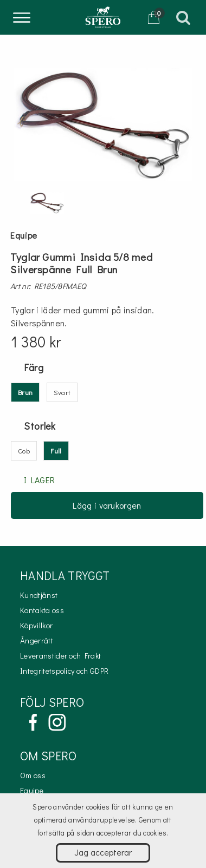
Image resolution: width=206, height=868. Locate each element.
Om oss (33, 775)
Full (56, 451)
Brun (25, 392)
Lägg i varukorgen (107, 505)
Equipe (32, 790)
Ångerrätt (37, 640)
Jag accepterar (103, 852)
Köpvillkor (36, 625)
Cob (24, 451)
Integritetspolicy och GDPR (64, 671)
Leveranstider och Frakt (60, 656)
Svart (62, 392)
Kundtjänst (39, 595)
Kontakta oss (42, 610)
